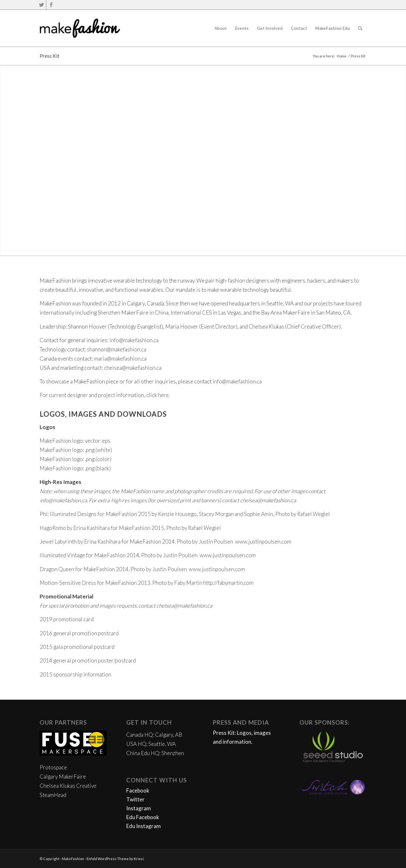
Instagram (139, 808)
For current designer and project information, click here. (105, 395)
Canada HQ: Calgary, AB (154, 735)
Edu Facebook (143, 817)
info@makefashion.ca (134, 340)
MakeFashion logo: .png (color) (75, 459)
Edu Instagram (144, 826)
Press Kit (49, 56)
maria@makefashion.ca (120, 359)
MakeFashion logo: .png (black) (75, 468)
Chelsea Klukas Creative (68, 786)
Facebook (138, 790)
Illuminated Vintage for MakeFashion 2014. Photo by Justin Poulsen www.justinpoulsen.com (148, 555)
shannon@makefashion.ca (117, 349)
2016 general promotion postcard (79, 633)
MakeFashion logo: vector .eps (75, 441)
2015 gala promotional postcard (77, 647)
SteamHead (53, 795)
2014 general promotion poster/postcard (88, 660)
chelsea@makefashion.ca (133, 368)
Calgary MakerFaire (63, 777)
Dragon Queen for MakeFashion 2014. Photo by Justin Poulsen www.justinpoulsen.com (142, 569)
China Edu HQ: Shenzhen (155, 753)
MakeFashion (73, 859)
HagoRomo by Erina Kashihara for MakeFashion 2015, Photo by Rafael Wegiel (130, 528)
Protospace (53, 767)
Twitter (135, 799)
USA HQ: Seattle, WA (151, 744)
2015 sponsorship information (75, 674)
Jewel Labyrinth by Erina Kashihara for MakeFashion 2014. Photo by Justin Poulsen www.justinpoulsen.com (165, 542)
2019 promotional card (67, 619)
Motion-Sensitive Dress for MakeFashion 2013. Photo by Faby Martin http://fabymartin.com (147, 583)
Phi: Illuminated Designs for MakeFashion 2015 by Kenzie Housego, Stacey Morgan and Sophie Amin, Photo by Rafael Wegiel (185, 514)
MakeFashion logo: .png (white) (76, 450)
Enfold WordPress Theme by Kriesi (115, 859)
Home (342, 56)
